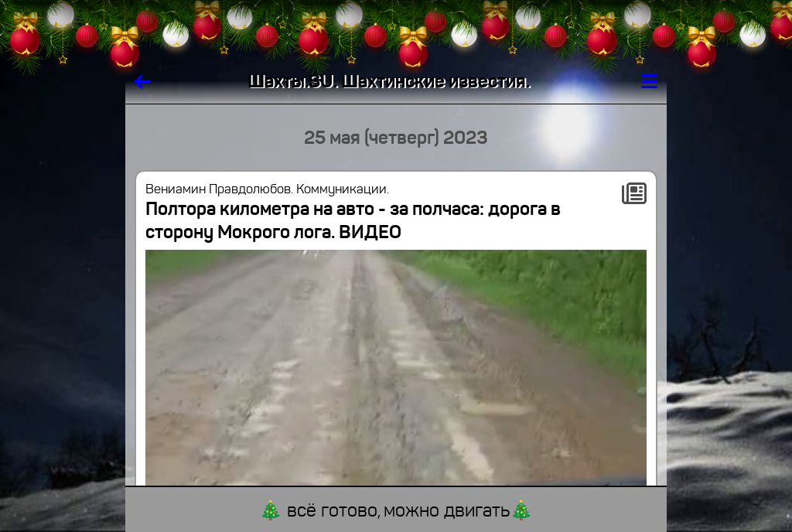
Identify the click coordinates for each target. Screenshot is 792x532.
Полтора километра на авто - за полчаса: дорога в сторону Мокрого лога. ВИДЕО (353, 220)
